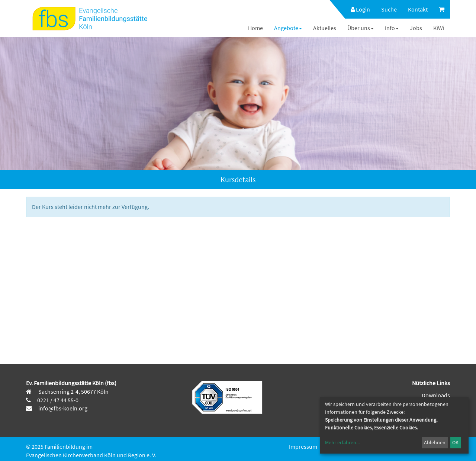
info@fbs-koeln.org (62, 408)
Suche (389, 9)
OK (455, 442)
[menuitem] (357, 9)
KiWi (439, 28)
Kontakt (418, 9)
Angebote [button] (288, 28)
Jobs (416, 28)
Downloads (436, 395)
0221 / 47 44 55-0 (58, 400)
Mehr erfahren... (342, 442)
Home (255, 28)
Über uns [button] (361, 28)
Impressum (303, 447)
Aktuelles (325, 28)
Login (360, 9)
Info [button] (392, 28)
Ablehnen (435, 442)
